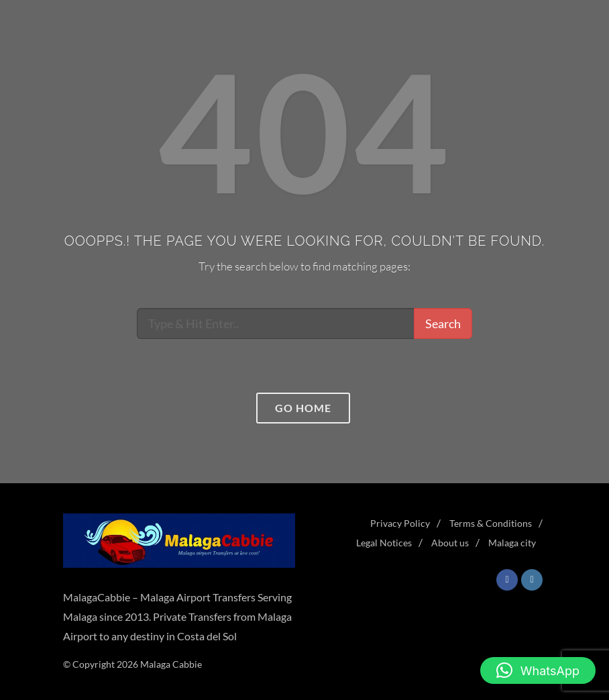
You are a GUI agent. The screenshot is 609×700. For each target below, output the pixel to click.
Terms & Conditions (491, 523)
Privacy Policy (400, 523)
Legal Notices (384, 543)
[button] (538, 670)
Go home (303, 408)
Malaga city (512, 543)
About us (450, 543)
